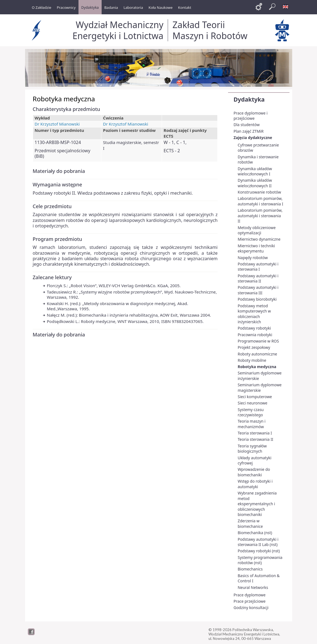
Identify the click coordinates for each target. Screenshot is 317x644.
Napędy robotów (253, 258)
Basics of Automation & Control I (259, 578)
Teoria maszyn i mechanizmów (252, 424)
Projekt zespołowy (254, 347)
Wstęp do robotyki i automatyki (255, 484)
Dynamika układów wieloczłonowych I (255, 171)
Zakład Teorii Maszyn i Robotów (210, 30)
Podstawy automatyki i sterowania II (258, 278)
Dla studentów (247, 125)
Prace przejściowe (250, 601)
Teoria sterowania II (255, 439)
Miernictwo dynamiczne (259, 239)
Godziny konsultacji (251, 608)
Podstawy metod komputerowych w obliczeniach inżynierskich (254, 314)
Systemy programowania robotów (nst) (260, 560)
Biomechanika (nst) (255, 533)
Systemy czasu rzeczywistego (251, 412)
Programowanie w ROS (258, 341)
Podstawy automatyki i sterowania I (258, 267)
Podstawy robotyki (254, 328)
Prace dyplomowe (250, 595)
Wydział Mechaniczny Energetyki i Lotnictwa (118, 30)
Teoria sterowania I (255, 433)
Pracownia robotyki (255, 335)
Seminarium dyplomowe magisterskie (260, 388)
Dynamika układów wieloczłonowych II (255, 183)
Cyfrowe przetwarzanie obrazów (258, 148)
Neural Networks (253, 587)
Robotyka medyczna (257, 367)
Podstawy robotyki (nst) (259, 551)
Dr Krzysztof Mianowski (57, 124)
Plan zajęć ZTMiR (249, 131)
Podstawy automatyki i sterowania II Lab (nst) (258, 542)
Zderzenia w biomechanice (250, 524)
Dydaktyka (249, 99)
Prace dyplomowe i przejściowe (250, 116)
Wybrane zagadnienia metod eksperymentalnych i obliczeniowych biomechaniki (257, 504)
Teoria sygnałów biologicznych (252, 449)
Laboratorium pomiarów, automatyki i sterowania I (260, 201)
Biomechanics (250, 569)
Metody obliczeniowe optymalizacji (257, 230)
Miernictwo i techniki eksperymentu (256, 248)
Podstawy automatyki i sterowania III (258, 290)
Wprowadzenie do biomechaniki (254, 472)
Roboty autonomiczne (257, 354)
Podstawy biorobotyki (257, 299)
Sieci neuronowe (253, 403)
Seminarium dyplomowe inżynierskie (260, 376)
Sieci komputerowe (255, 397)
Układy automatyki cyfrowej (254, 460)
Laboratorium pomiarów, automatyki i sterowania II (260, 216)
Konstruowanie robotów (259, 192)
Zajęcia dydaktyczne (253, 138)
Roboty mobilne (252, 360)
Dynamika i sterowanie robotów (258, 160)
